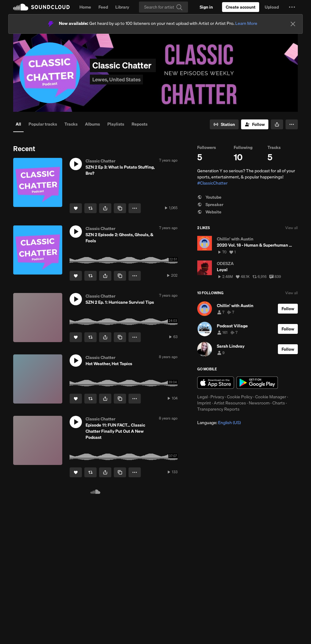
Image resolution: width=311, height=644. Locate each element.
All (18, 124)
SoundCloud (41, 7)
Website (209, 212)
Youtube (209, 197)
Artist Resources (230, 403)
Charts (279, 403)
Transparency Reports (218, 409)
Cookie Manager (271, 397)
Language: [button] (219, 423)
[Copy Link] (120, 208)
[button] (292, 7)
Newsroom (259, 403)
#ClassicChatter (212, 183)
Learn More (246, 23)
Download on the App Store (216, 383)
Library (122, 7)
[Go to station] (224, 124)
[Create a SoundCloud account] (241, 7)
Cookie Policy (240, 397)
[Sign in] (206, 7)
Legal (202, 397)
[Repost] (90, 208)
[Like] (76, 208)
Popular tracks (43, 124)
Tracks (71, 124)
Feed (103, 7)
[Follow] (255, 124)
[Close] (293, 24)
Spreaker (210, 205)
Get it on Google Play (257, 383)
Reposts (140, 124)
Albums (92, 124)
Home (85, 7)
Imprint (204, 403)
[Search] (163, 7)
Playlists (116, 124)
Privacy (217, 397)
